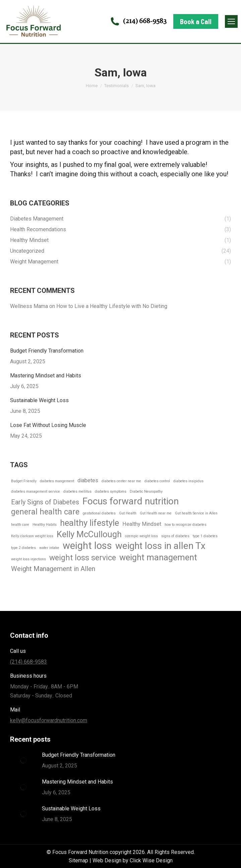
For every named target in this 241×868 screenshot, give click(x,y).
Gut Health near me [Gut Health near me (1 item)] (156, 513)
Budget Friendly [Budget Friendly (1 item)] (24, 481)
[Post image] (23, 760)
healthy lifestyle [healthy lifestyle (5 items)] (89, 523)
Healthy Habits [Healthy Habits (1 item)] (45, 525)
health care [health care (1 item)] (20, 525)
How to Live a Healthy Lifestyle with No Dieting (112, 306)
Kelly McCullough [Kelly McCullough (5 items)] (89, 534)
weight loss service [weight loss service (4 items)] (83, 558)
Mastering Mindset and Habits (46, 376)
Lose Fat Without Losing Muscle (48, 425)
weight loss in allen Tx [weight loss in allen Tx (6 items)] (160, 546)
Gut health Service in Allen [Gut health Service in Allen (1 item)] (196, 513)
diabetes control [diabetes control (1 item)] (157, 481)
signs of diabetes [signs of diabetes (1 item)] (175, 536)
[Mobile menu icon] (231, 21)
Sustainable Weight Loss (39, 400)
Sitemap (78, 860)
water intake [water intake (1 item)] (49, 548)
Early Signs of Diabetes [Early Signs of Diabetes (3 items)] (45, 502)
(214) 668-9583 (138, 21)
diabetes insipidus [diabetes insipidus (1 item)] (188, 481)
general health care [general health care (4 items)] (45, 512)
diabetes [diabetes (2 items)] (88, 480)
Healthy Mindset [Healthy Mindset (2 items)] (142, 524)
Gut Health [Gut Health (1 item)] (128, 513)
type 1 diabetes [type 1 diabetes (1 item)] (205, 536)
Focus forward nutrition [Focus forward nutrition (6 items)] (131, 501)
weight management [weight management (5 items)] (158, 557)
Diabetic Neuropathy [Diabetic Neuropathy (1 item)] (146, 491)
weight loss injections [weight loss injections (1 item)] (28, 559)
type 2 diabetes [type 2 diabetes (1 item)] (23, 548)
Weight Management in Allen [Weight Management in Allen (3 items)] (53, 569)
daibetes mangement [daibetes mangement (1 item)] (57, 481)
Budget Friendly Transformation (47, 351)
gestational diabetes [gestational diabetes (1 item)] (99, 513)
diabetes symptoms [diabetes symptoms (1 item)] (111, 491)
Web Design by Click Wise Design (133, 860)
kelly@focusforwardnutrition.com (49, 720)
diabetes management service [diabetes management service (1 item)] (36, 491)
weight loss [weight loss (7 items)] (87, 546)
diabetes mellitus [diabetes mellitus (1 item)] (77, 491)
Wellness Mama (29, 306)
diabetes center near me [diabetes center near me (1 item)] (121, 481)
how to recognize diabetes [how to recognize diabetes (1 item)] (186, 525)
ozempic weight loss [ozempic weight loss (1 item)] (141, 536)
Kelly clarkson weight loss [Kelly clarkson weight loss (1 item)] (32, 536)
